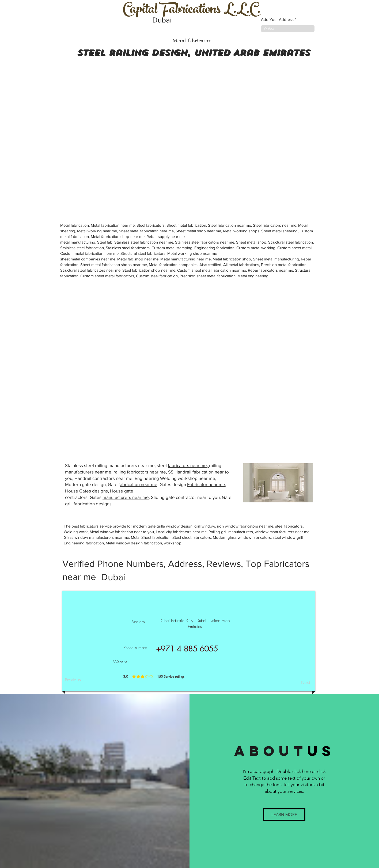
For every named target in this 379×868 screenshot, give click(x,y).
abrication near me (139, 484)
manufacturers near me (126, 497)
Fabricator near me (206, 484)
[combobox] (288, 29)
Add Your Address (277, 19)
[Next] (297, 683)
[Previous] (82, 680)
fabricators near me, (188, 465)
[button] (284, 815)
